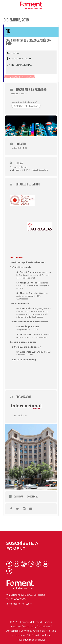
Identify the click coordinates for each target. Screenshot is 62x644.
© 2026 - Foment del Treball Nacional (31, 622)
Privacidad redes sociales (31, 640)
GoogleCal (32, 497)
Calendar (19, 497)
